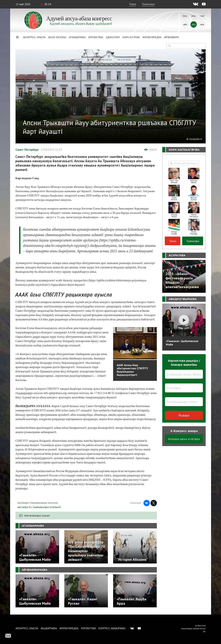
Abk (185, 24)
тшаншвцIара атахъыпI (47, 507)
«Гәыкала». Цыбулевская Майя (182, 343)
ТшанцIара (148, 4)
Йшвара (184, 415)
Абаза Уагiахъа (57, 37)
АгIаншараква (77, 37)
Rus (185, 16)
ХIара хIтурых (131, 37)
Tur (202, 16)
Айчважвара (171, 37)
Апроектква (96, 37)
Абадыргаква (49, 628)
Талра (132, 4)
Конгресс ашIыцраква (112, 628)
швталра (23, 507)
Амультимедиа (152, 37)
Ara (202, 24)
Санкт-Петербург (27, 150)
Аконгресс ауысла (34, 37)
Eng (194, 16)
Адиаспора (113, 37)
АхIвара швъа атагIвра (184, 439)
